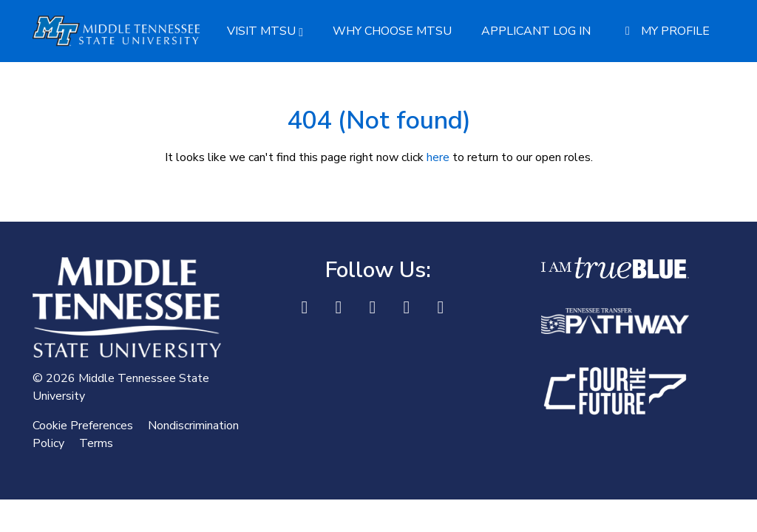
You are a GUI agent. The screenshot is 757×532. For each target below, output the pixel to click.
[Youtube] (441, 307)
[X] (373, 307)
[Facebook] (305, 307)
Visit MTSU (265, 31)
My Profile (665, 31)
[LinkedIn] (339, 307)
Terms (96, 443)
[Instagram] (407, 307)
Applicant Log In (536, 31)
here (438, 157)
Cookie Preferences (83, 426)
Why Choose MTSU (392, 31)
